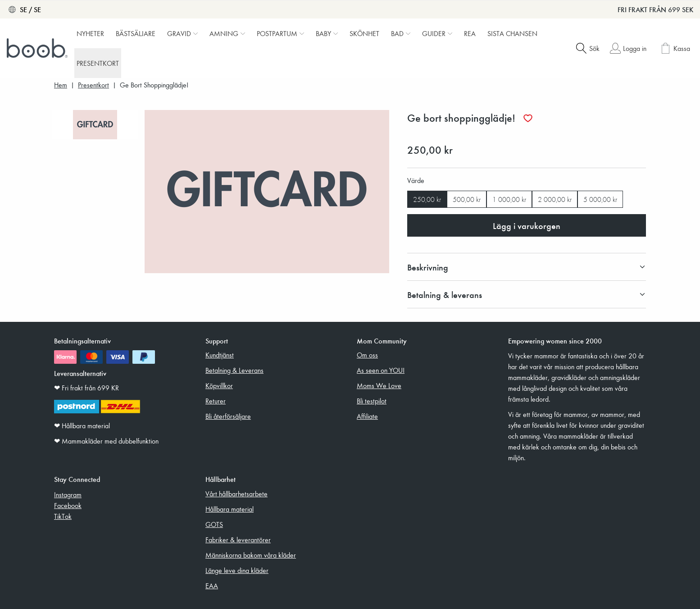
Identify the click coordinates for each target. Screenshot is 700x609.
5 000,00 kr (600, 199)
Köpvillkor (219, 385)
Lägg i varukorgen (527, 225)
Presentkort (93, 85)
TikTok (63, 516)
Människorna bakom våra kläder (251, 555)
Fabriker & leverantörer (238, 540)
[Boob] (38, 48)
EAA (212, 586)
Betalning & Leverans (234, 370)
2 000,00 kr (555, 199)
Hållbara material (230, 509)
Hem (61, 85)
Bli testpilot (372, 401)
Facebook (68, 505)
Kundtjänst (220, 355)
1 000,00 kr (509, 199)
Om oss (367, 355)
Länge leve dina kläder (237, 570)
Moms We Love (379, 385)
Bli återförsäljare (228, 416)
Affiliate (367, 416)
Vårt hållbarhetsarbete (236, 494)
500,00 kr (467, 199)
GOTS (214, 524)
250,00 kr (427, 199)
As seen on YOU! (381, 370)
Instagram (68, 495)
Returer (216, 401)
